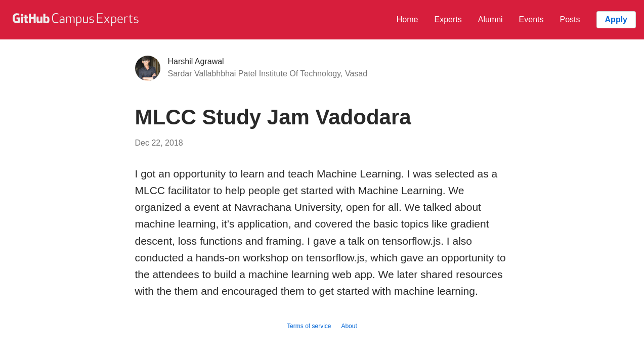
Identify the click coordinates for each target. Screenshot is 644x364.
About (349, 326)
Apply (616, 19)
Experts (448, 19)
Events (531, 19)
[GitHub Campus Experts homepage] (77, 20)
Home (407, 19)
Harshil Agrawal (196, 61)
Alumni (490, 19)
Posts (570, 19)
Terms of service (309, 326)
